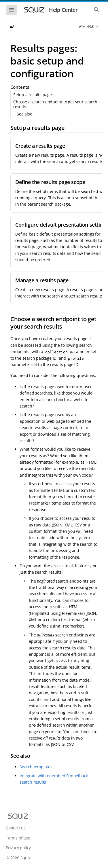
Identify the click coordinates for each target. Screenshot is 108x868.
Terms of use (18, 838)
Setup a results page (33, 95)
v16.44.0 (87, 26)
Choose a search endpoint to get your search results (55, 104)
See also (24, 114)
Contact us (16, 828)
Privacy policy (18, 848)
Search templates (36, 767)
